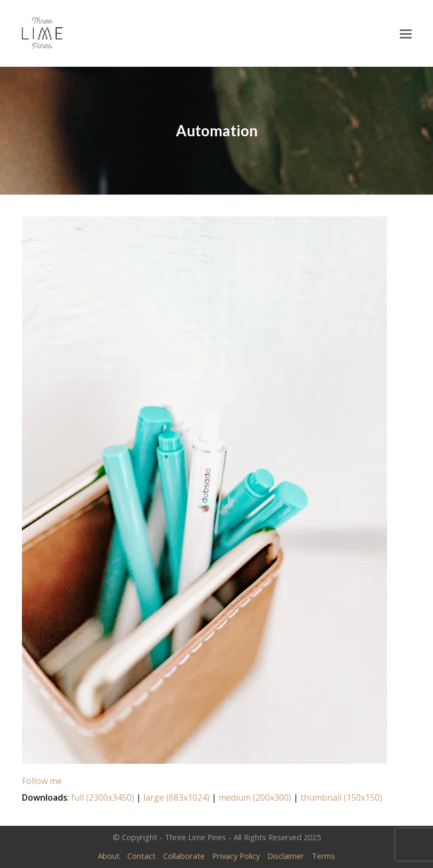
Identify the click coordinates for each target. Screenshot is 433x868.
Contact (141, 856)
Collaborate (184, 856)
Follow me (42, 781)
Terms (323, 856)
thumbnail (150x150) (341, 797)
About (109, 856)
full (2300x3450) (103, 797)
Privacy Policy (236, 856)
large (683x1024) (176, 797)
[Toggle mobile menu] (406, 33)
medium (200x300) (255, 797)
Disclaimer (286, 856)
